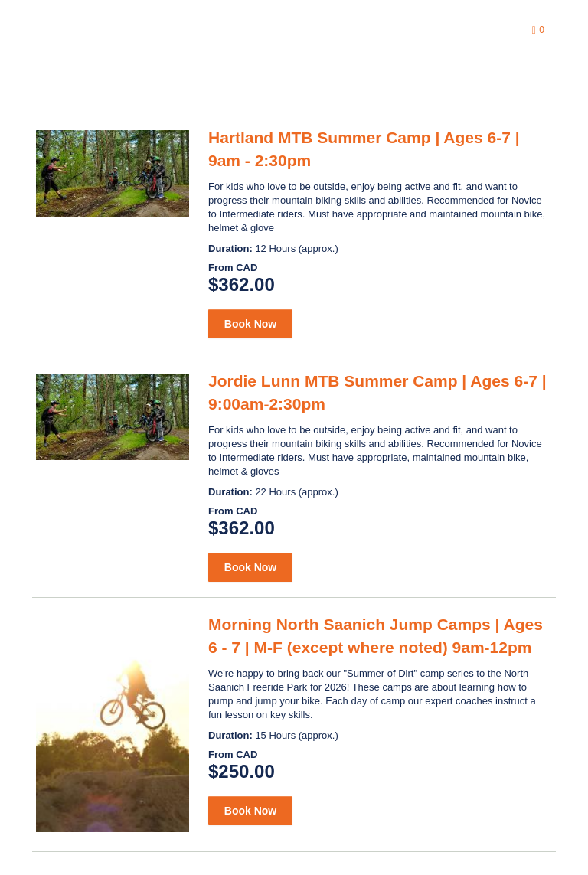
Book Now (250, 324)
